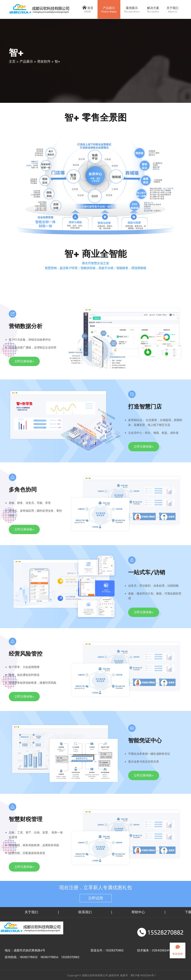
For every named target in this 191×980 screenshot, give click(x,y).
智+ (57, 62)
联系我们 (85, 912)
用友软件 (44, 62)
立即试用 (95, 898)
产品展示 (26, 62)
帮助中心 (138, 912)
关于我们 (31, 912)
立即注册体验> (24, 361)
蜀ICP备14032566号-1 (143, 975)
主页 (12, 62)
